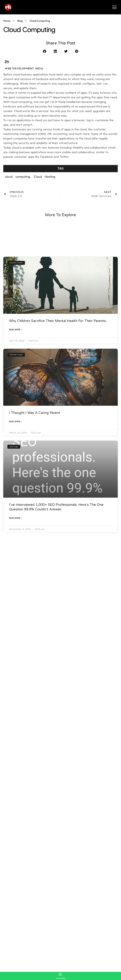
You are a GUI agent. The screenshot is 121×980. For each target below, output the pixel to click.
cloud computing (18, 181)
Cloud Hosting (45, 181)
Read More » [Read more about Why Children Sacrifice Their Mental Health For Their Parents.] (15, 409)
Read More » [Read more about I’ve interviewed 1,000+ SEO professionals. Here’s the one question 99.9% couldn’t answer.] (15, 597)
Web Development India (24, 68)
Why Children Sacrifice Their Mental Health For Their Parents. (58, 400)
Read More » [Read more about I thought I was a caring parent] (15, 501)
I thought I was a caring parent (35, 492)
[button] (45, 52)
